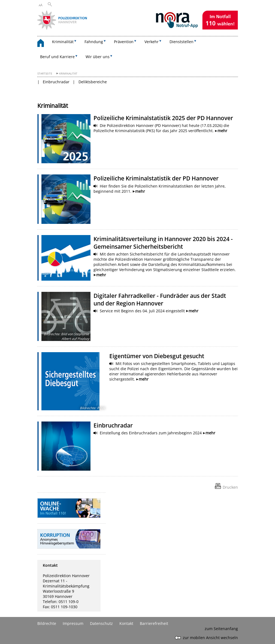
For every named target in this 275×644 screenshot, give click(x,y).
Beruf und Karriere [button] (57, 57)
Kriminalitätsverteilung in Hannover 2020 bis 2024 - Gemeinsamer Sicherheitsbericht (163, 243)
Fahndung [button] (94, 42)
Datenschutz (101, 623)
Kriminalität (68, 74)
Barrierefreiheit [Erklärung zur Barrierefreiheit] (154, 623)
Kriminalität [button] (63, 42)
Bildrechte (47, 623)
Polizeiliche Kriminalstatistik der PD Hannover (156, 178)
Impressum (73, 623)
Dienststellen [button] (182, 42)
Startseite (45, 74)
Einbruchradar (56, 82)
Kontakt (126, 623)
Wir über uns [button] (98, 57)
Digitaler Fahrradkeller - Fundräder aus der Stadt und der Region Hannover (160, 299)
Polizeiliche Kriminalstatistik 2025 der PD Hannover (163, 118)
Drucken (230, 487)
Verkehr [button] (152, 42)
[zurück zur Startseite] (43, 44)
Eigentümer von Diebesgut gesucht (157, 356)
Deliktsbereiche (93, 82)
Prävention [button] (124, 42)
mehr (222, 131)
